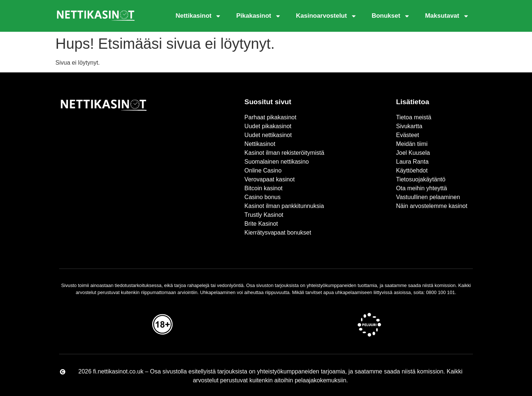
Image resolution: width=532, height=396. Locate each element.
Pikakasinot (259, 16)
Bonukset (391, 16)
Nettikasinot (198, 16)
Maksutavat (447, 16)
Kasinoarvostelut (326, 16)
